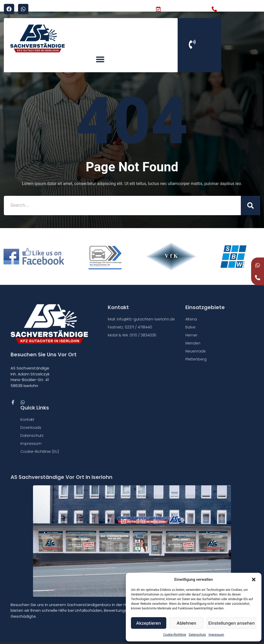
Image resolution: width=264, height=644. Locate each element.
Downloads (31, 418)
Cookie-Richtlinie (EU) (40, 442)
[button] (254, 579)
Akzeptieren (149, 623)
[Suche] (250, 195)
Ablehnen (188, 623)
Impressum (216, 635)
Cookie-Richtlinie (175, 635)
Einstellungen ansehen (232, 623)
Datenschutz (197, 635)
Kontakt (27, 410)
